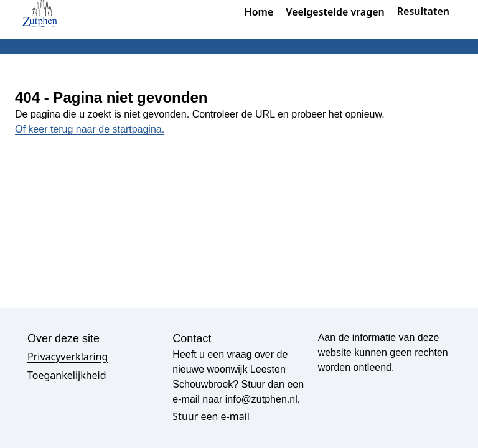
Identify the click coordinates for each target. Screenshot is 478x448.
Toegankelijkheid (67, 375)
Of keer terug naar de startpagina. (90, 129)
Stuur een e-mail (211, 416)
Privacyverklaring (68, 357)
